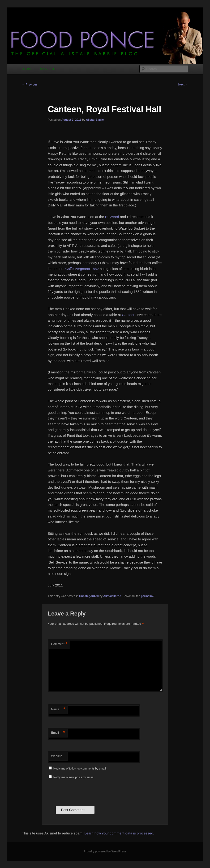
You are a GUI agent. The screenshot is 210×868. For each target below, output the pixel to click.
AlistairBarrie (95, 120)
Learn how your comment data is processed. (119, 833)
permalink (148, 596)
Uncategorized (89, 596)
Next (183, 85)
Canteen (129, 315)
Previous (30, 85)
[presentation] (84, 792)
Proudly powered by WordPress (105, 851)
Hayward (112, 217)
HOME (28, 69)
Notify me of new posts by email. (74, 777)
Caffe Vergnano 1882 (82, 269)
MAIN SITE (48, 69)
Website (57, 756)
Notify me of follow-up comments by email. (80, 769)
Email (58, 733)
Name (58, 709)
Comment (59, 644)
